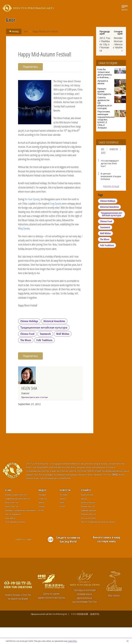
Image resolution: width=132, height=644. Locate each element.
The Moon (26, 357)
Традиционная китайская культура (44, 344)
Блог (26, 31)
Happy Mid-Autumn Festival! (45, 31)
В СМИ (41, 527)
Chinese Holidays (29, 338)
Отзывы (42, 523)
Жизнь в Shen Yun (12, 519)
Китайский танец (87, 511)
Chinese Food (27, 350)
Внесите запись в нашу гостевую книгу (107, 556)
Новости (114, 149)
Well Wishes (63, 350)
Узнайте (86, 507)
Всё (103, 149)
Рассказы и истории (88, 535)
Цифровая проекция (88, 527)
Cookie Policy (72, 641)
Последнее (42, 511)
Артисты (41, 519)
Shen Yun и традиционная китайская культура (98, 538)
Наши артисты (10, 535)
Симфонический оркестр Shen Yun (18, 515)
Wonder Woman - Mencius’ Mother (118, 44)
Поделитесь (30, 67)
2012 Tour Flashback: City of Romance (105, 44)
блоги (62, 519)
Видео (42, 507)
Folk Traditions (44, 357)
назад (13, 31)
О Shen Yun (43, 515)
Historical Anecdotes (54, 338)
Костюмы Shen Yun (88, 523)
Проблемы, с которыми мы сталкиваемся (20, 527)
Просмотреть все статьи (34, 414)
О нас (8, 507)
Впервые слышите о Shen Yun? (16, 511)
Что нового (64, 511)
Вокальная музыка (88, 519)
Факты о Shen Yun (12, 523)
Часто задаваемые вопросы (15, 538)
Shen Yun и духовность (13, 531)
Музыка (84, 515)
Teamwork (45, 350)
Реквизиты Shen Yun (88, 531)
